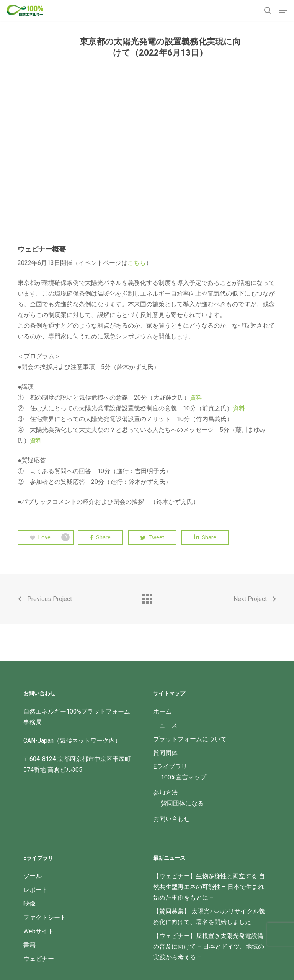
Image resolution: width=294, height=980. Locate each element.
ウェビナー (39, 959)
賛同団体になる (182, 803)
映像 (29, 904)
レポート (36, 890)
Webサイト (39, 931)
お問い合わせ (171, 819)
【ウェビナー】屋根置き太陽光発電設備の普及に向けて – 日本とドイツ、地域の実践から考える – (209, 947)
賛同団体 (165, 753)
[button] (283, 10)
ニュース (165, 725)
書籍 (29, 945)
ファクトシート (45, 917)
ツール (33, 876)
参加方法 (165, 793)
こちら (137, 263)
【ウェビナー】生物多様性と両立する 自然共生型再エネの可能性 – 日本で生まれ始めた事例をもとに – (209, 887)
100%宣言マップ (184, 777)
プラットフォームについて (190, 739)
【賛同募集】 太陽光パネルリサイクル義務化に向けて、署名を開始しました (209, 917)
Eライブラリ (170, 767)
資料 (196, 398)
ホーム (162, 711)
